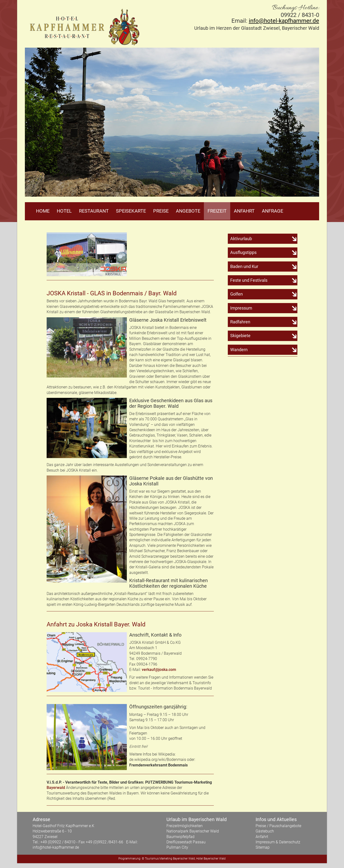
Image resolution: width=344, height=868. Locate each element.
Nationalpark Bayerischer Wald (193, 831)
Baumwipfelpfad (180, 837)
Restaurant (94, 211)
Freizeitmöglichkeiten (185, 826)
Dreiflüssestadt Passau (186, 842)
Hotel (64, 211)
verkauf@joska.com (159, 670)
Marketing (166, 859)
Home (43, 211)
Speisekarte (131, 211)
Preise (161, 211)
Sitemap (263, 847)
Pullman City (177, 847)
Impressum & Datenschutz (278, 842)
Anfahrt (244, 211)
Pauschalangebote (285, 826)
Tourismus (152, 859)
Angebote (188, 211)
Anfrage (272, 211)
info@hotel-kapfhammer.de (284, 21)
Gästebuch (265, 831)
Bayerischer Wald (184, 859)
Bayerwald (56, 788)
